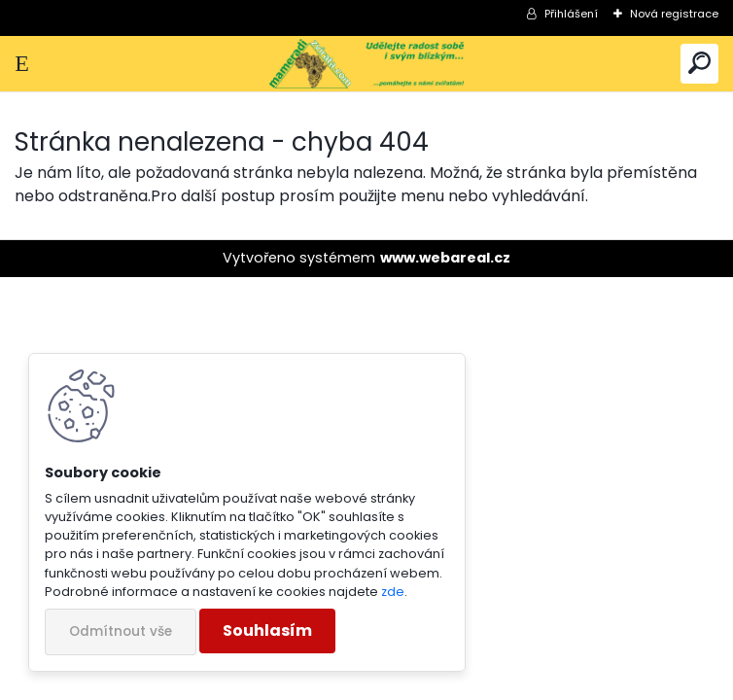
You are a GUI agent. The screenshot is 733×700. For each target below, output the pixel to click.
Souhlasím (267, 630)
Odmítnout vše (121, 631)
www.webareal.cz (445, 258)
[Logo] (366, 64)
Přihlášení (571, 14)
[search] (699, 64)
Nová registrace (674, 14)
